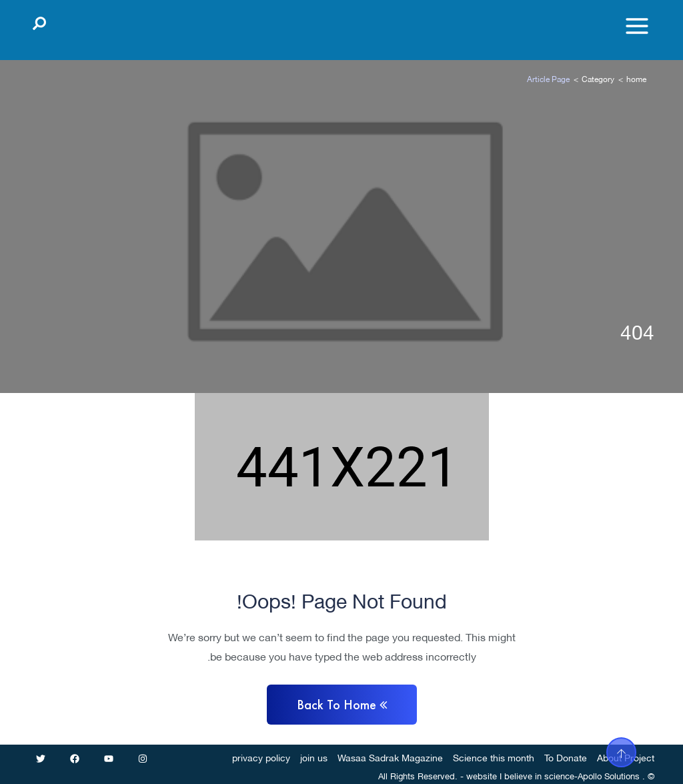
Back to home (342, 705)
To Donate (566, 757)
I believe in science (537, 775)
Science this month (494, 757)
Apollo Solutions (609, 775)
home (636, 78)
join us (314, 757)
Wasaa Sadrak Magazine (390, 757)
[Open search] (39, 21)
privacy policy (261, 757)
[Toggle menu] (637, 26)
